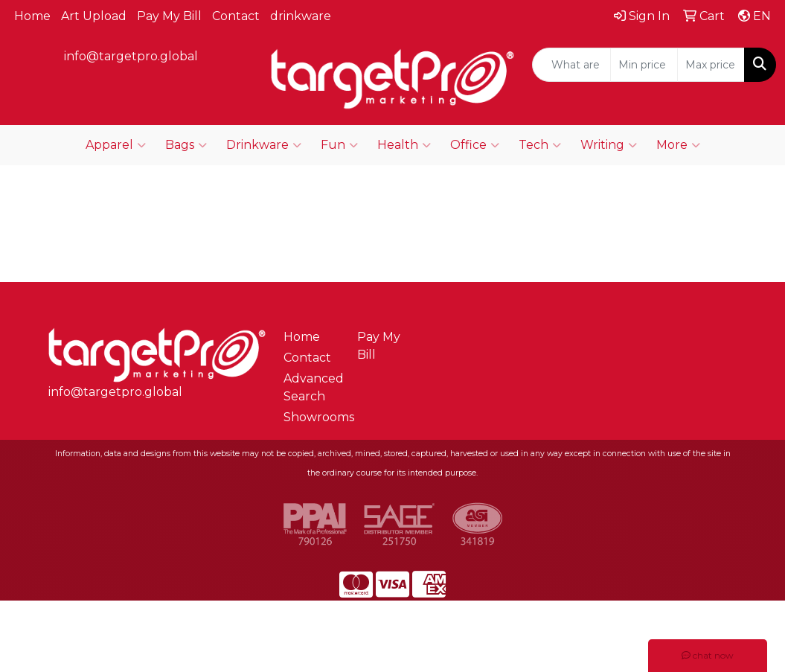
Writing (609, 145)
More (678, 145)
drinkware (301, 16)
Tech (540, 145)
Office (475, 145)
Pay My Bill (169, 16)
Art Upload (94, 16)
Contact (236, 16)
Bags (186, 145)
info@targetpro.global (131, 56)
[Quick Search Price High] (711, 65)
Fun (339, 145)
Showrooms (311, 417)
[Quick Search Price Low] (644, 65)
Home (32, 16)
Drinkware (264, 145)
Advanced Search (311, 387)
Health (404, 145)
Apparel (116, 145)
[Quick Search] (571, 65)
